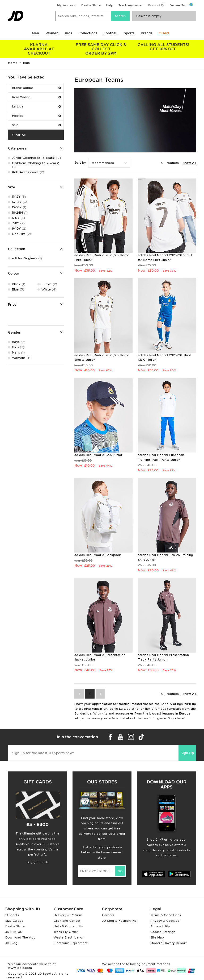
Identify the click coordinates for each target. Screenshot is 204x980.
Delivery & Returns (68, 915)
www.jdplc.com (20, 968)
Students (12, 915)
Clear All (19, 135)
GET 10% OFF (163, 47)
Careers (108, 915)
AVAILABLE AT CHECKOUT (39, 49)
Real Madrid (36, 97)
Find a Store (91, 5)
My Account (67, 5)
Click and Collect (67, 921)
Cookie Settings (163, 932)
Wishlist (154, 5)
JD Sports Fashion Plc (119, 921)
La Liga (36, 106)
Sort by (80, 163)
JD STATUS (14, 932)
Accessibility (160, 926)
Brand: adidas (36, 88)
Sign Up (187, 753)
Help (110, 5)
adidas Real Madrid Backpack (98, 555)
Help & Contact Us (68, 926)
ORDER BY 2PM (101, 49)
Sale (36, 125)
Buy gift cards (38, 862)
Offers (164, 33)
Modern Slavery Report (169, 943)
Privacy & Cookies (165, 921)
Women (52, 33)
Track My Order (66, 932)
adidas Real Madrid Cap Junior (98, 455)
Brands (146, 33)
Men (35, 33)
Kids (68, 33)
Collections (88, 33)
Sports (129, 33)
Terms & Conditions (166, 915)
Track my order (131, 5)
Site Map (157, 937)
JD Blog (11, 943)
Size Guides (14, 921)
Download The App (20, 937)
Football (110, 33)
